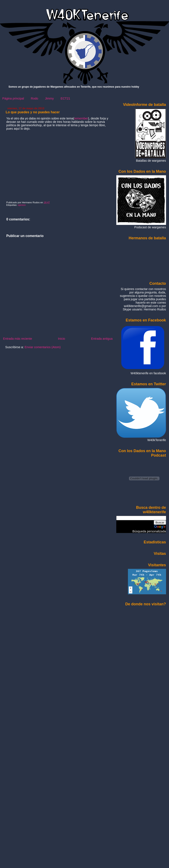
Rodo (35, 98)
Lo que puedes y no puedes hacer (33, 112)
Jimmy (49, 98)
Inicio (62, 339)
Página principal (13, 98)
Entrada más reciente (17, 339)
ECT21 (65, 98)
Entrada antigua (102, 339)
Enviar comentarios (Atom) (43, 347)
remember (81, 118)
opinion (22, 205)
